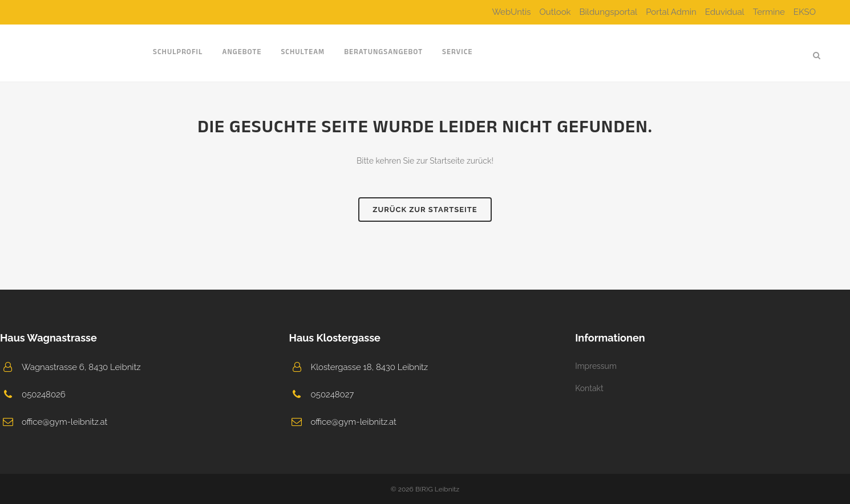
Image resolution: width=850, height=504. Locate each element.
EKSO (805, 12)
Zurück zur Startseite (425, 210)
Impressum (596, 366)
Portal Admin (671, 12)
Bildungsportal (609, 12)
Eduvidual (725, 12)
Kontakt (589, 388)
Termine (769, 12)
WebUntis (511, 12)
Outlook (555, 12)
